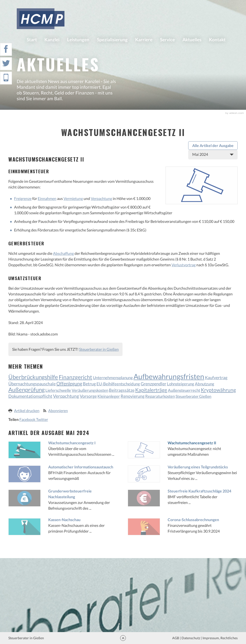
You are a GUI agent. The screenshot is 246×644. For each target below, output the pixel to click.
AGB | (176, 638)
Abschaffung (63, 253)
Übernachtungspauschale (32, 384)
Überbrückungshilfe (33, 377)
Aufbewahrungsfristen (169, 376)
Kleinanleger (109, 396)
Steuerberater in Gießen (99, 349)
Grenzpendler (153, 384)
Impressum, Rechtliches (220, 638)
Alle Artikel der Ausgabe (213, 145)
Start (32, 39)
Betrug (89, 384)
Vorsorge (88, 396)
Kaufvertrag (216, 378)
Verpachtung (101, 198)
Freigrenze (23, 198)
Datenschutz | (192, 638)
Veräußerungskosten (90, 390)
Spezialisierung (112, 39)
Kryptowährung (218, 390)
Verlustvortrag (184, 265)
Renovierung (133, 396)
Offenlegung (69, 383)
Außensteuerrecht (184, 390)
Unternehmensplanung (113, 378)
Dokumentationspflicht (30, 396)
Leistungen (78, 39)
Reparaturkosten (160, 396)
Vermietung (73, 198)
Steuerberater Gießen (193, 396)
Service (167, 39)
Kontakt (217, 39)
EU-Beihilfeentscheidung (118, 384)
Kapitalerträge (151, 390)
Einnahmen (47, 198)
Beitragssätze (122, 390)
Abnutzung (205, 384)
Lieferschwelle (58, 390)
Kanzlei (52, 39)
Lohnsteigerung (181, 384)
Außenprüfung (27, 390)
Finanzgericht (75, 377)
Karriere (144, 39)
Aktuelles (192, 39)
